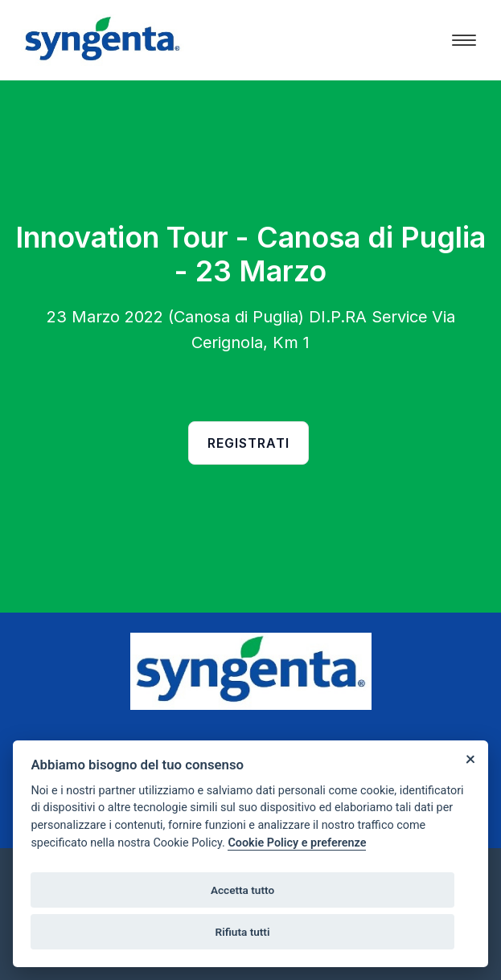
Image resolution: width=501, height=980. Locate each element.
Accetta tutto (242, 890)
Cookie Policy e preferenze (297, 843)
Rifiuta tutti (243, 932)
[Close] (470, 759)
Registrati (248, 443)
